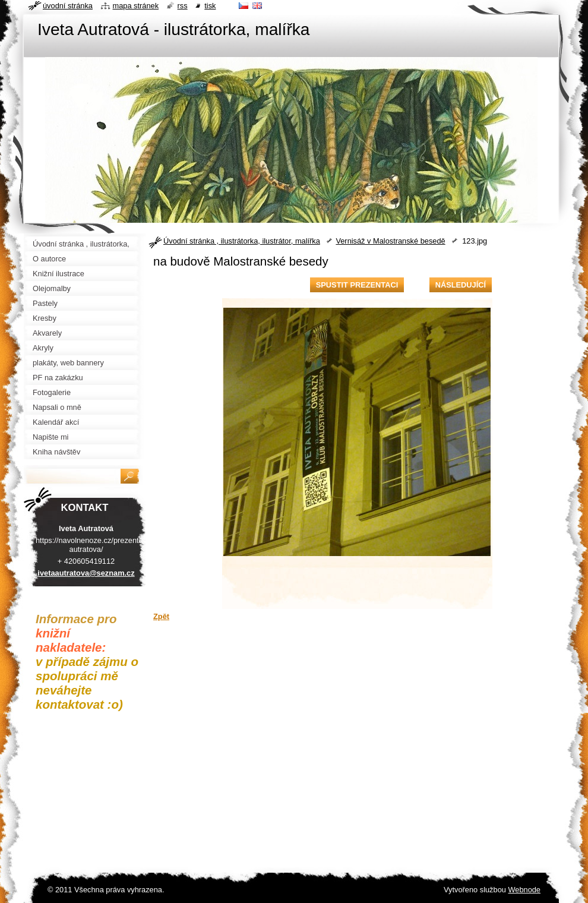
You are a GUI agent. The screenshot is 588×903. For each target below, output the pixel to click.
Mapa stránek (136, 6)
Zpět (161, 616)
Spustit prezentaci (357, 285)
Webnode (524, 890)
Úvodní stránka (68, 6)
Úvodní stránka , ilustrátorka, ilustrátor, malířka (242, 241)
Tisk (210, 6)
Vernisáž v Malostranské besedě (390, 241)
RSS (183, 6)
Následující (461, 285)
